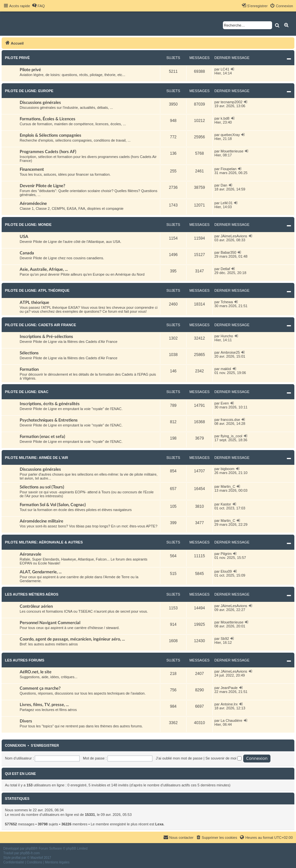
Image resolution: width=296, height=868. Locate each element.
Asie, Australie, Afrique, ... (44, 269)
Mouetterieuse (232, 151)
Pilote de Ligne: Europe (29, 91)
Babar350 (228, 252)
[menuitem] (38, 6)
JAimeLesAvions (234, 236)
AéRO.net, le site (36, 672)
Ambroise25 (230, 352)
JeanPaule (229, 688)
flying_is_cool (231, 436)
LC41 (225, 69)
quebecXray (230, 135)
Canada (27, 253)
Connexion (15, 745)
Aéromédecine (33, 204)
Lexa (159, 824)
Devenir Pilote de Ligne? (42, 186)
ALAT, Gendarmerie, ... (41, 572)
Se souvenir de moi (224, 758)
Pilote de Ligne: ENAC (27, 392)
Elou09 (226, 571)
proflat (16, 858)
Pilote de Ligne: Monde (28, 225)
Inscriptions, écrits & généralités (50, 404)
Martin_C (228, 486)
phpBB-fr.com (30, 853)
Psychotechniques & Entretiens (49, 420)
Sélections (29, 353)
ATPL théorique (34, 303)
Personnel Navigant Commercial (50, 623)
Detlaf (225, 269)
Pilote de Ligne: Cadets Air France (40, 325)
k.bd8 (225, 118)
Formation (29, 369)
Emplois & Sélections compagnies (50, 135)
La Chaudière (231, 720)
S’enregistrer (45, 745)
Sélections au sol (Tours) (42, 487)
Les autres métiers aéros (32, 594)
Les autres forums (25, 660)
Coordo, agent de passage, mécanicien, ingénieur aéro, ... (72, 639)
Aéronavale (30, 554)
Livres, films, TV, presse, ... (44, 705)
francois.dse (230, 420)
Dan (224, 185)
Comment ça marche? (40, 688)
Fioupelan (228, 169)
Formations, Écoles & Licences (48, 119)
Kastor (226, 504)
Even (225, 403)
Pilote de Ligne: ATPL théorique (37, 290)
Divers (26, 721)
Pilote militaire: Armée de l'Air (37, 458)
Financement (32, 169)
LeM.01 (227, 203)
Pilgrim (226, 554)
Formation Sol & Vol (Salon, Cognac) (53, 505)
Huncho (227, 336)
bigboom (227, 469)
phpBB (30, 848)
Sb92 (225, 639)
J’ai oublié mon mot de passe (179, 758)
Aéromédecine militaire (41, 521)
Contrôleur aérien (36, 606)
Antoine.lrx (229, 704)
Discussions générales (40, 103)
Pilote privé (17, 58)
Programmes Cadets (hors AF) (48, 152)
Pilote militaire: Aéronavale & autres (44, 542)
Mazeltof (37, 858)
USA (24, 237)
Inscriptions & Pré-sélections (46, 337)
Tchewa (227, 302)
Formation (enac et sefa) (42, 437)
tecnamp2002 (232, 102)
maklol (226, 369)
